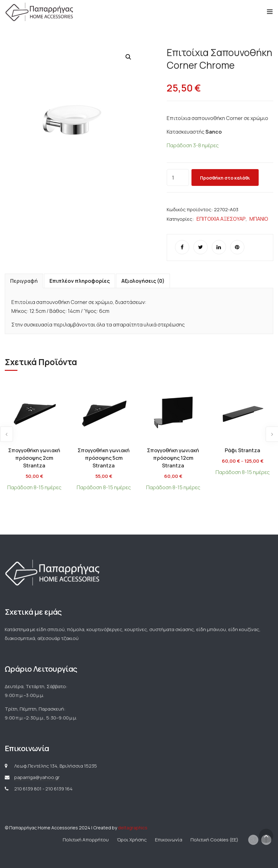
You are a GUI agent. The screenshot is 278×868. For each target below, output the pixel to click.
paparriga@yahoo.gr (37, 777)
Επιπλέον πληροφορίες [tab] (80, 281)
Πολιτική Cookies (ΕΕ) (214, 840)
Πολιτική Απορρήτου (86, 840)
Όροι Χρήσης (132, 840)
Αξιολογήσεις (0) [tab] (143, 281)
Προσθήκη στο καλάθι (225, 178)
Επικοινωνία (169, 840)
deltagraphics (133, 828)
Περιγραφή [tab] (24, 281)
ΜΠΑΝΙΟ (259, 219)
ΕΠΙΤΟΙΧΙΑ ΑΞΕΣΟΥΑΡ (221, 219)
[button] (128, 57)
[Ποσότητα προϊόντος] (178, 177)
